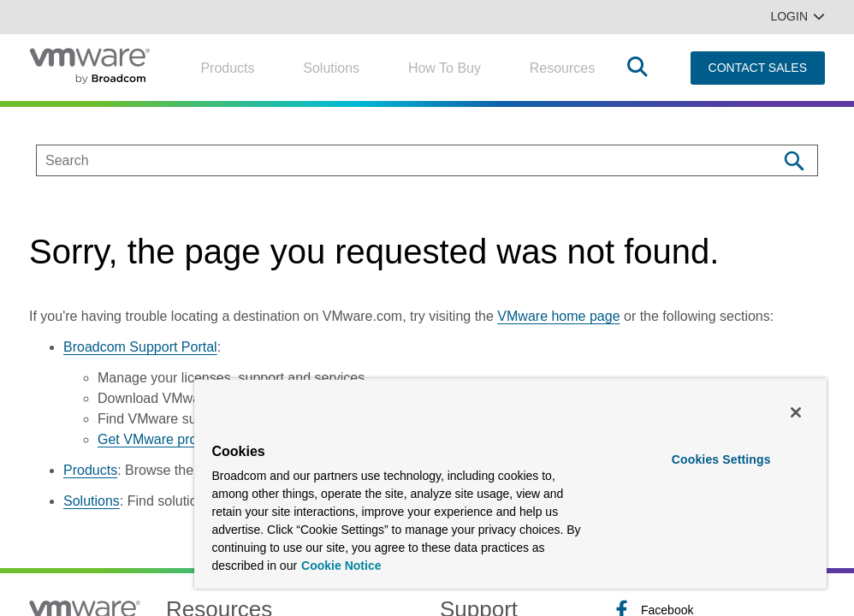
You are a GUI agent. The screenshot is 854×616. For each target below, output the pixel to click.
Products (227, 68)
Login (798, 16)
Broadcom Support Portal (140, 347)
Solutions (331, 68)
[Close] (796, 412)
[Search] (794, 160)
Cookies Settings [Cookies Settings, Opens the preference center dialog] (721, 459)
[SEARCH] (389, 160)
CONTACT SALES (758, 68)
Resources (562, 68)
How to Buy (445, 68)
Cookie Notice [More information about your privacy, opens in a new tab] (341, 566)
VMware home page (558, 316)
